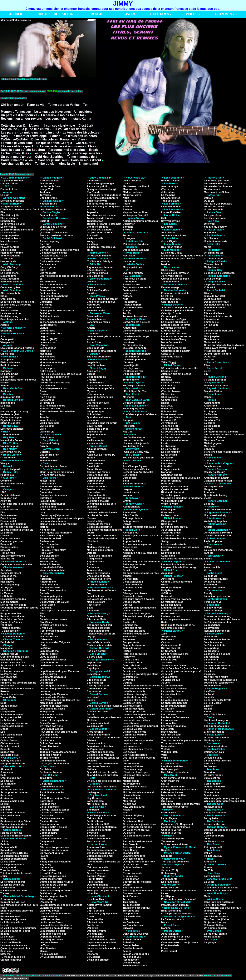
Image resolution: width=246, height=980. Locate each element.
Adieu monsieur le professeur (140, 221)
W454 (165, 758)
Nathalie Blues (48, 204)
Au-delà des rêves (98, 712)
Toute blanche (212, 686)
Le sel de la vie (96, 596)
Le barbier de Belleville (218, 700)
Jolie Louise (47, 437)
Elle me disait (48, 273)
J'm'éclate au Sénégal (100, 261)
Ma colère (50, 139)
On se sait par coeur (12, 541)
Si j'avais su (47, 403)
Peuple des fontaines (99, 556)
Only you (209, 224)
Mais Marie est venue (13, 813)
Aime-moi (6, 769)
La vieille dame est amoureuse (62, 146)
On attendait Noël (133, 821)
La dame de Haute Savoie (102, 512)
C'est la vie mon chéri (53, 818)
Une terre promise (98, 227)
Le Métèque (94, 665)
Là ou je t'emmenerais (100, 397)
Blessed (92, 287)
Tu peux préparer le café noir (104, 224)
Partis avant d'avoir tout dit (220, 348)
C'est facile (46, 815)
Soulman (6, 391)
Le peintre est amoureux (218, 665)
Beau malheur (95, 316)
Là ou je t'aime (48, 657)
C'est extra (168, 189)
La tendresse (47, 331)
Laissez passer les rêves (176, 325)
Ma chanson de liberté (136, 186)
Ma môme (129, 397)
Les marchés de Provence (102, 763)
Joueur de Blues (171, 533)
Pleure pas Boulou (215, 351)
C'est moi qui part (11, 778)
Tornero (127, 235)
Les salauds (168, 463)
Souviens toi (94, 432)
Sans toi (209, 359)
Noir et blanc (94, 414)
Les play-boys (131, 368)
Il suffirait (210, 691)
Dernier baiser (131, 945)
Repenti (209, 397)
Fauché (44, 856)
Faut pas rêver (212, 215)
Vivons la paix (95, 443)
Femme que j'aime (134, 409)
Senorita (5, 749)
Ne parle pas (47, 368)
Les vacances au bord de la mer (180, 547)
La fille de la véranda (135, 697)
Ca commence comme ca (102, 850)
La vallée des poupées (175, 700)
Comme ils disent (11, 573)
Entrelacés (46, 498)
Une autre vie (8, 261)
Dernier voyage (170, 287)
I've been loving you (99, 498)
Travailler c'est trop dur (137, 908)
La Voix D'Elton (49, 662)
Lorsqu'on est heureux (136, 322)
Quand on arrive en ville (54, 232)
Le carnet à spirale (215, 914)
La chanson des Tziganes (55, 642)
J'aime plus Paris (214, 836)
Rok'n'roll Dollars (214, 925)
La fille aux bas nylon (135, 694)
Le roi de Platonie (11, 942)
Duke (35, 139)
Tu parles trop (95, 221)
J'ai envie (92, 928)
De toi (90, 714)
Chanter (92, 380)
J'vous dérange (49, 899)
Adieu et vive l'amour (99, 905)
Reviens (45, 394)
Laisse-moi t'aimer (172, 792)
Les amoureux (131, 746)
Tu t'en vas (7, 258)
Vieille (207, 498)
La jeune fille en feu (35, 129)
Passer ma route (171, 299)
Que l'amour (47, 740)
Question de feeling (216, 495)
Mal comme (7, 738)
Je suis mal (130, 671)
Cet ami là (46, 608)
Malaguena (7, 648)
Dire (3, 512)
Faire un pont (48, 501)
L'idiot (126, 183)
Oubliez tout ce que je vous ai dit (181, 478)
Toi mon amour (170, 282)
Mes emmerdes (9, 602)
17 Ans (4, 841)
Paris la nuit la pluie (52, 729)
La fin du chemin (171, 437)
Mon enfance (47, 359)
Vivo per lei (7, 342)
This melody (130, 902)
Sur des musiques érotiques (104, 888)
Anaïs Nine (210, 406)
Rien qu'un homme (12, 253)
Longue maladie (171, 469)
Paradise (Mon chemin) (175, 905)
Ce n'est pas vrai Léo (13, 902)
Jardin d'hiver (95, 821)
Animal (91, 452)
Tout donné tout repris (175, 807)
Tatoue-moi (168, 841)
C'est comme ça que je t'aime (179, 778)
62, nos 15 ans (170, 371)
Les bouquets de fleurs (53, 686)
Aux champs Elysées (16, 164)
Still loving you (213, 608)
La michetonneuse (172, 602)
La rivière (167, 697)
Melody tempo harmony (14, 411)
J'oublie (128, 683)
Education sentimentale (175, 293)
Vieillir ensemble (50, 423)
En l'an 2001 (211, 325)
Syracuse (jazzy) (97, 836)
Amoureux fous (96, 847)
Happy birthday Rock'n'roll (56, 862)
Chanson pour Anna (52, 258)
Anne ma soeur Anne (174, 235)
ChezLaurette (85, 143)
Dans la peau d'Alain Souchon (23, 150)
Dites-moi (167, 524)
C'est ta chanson (171, 391)
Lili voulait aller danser (69, 129)
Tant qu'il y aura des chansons (58, 752)
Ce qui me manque (51, 599)
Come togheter (213, 784)
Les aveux (167, 458)
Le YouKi (209, 504)
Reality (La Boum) (215, 472)
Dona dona (7, 850)
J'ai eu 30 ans (131, 660)
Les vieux (128, 342)
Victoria (166, 749)
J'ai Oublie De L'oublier (54, 885)
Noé (125, 813)
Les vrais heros (49, 942)
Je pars (166, 867)
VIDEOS (192, 14)
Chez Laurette (170, 397)
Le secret (45, 691)
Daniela (44, 844)
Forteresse (168, 512)
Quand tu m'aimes (11, 622)
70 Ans (44, 576)
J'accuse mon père (172, 839)
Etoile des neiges (214, 732)
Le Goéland (94, 957)
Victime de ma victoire (174, 844)
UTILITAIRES (160, 14)
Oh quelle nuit (212, 582)
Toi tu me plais (131, 905)
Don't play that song (12, 201)
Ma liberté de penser (99, 409)
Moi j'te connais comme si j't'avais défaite (138, 794)
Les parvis (8, 132)
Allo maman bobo (11, 293)
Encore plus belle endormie (17, 911)
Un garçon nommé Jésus (55, 763)
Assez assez (130, 547)
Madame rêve (8, 276)
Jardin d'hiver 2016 (98, 824)
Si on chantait (131, 879)
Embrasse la (211, 319)
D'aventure (210, 636)
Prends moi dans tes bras (55, 383)
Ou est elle (129, 833)
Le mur (91, 400)
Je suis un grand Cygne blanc (140, 674)
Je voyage (6, 587)
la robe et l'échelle (98, 515)
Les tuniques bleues (52, 940)
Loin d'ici (167, 466)
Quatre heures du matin (175, 489)
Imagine (128, 489)
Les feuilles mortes (134, 437)
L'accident (46, 902)
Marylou (45, 458)
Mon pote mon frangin (53, 362)
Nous (126, 198)
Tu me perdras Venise (64, 105)
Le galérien (93, 362)
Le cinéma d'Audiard (173, 706)
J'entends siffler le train (218, 481)
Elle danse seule (97, 680)
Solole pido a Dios (98, 429)
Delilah (208, 853)
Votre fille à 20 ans (215, 714)
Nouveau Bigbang (133, 815)
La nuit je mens (31, 132)
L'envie (127, 524)
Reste (43, 391)
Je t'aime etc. (131, 677)
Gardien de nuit (96, 489)
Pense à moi (94, 342)
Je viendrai (7, 798)
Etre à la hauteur (97, 319)
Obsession (129, 818)
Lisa (89, 544)
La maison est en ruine (175, 440)
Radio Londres (9, 365)
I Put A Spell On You (135, 391)
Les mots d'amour (98, 273)
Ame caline (9, 129)
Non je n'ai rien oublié (13, 605)
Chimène (209, 460)
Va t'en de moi (131, 922)
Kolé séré (210, 287)
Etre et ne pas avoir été (175, 654)
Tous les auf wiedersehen (219, 683)
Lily (206, 374)
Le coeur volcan (132, 729)
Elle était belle (95, 922)
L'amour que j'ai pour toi (54, 515)
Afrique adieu (169, 636)
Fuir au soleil (169, 411)
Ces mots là (168, 388)
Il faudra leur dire (97, 495)
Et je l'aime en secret (13, 882)
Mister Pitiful (47, 481)
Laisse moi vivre (97, 945)
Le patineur (130, 738)
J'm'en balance (96, 937)
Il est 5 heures (131, 357)
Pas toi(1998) (130, 302)
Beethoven (168, 639)
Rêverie (127, 207)
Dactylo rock (47, 841)
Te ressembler (95, 570)
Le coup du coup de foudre (56, 928)
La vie (165, 443)
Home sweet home (172, 414)
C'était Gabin (47, 605)
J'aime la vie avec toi (13, 662)
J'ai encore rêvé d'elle (136, 244)
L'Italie (4, 729)
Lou (3, 732)
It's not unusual (213, 856)
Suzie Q (44, 221)
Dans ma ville (95, 919)
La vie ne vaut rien (11, 313)
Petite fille (6, 680)
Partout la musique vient (137, 841)
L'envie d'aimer (9, 183)
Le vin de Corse (132, 181)
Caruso (91, 374)
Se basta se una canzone (102, 351)
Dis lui (165, 784)
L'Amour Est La (170, 331)
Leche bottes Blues (15, 153)
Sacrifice (92, 293)
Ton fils (127, 313)
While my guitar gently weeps (221, 798)
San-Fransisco (170, 302)
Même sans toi (213, 937)
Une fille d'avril (132, 963)
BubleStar (129, 942)
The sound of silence (216, 726)
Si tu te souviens (10, 256)
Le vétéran (167, 729)
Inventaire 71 (169, 420)
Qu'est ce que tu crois (136, 864)
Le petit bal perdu (11, 469)
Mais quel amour (10, 815)
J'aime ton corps (133, 662)
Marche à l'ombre (214, 440)
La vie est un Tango (134, 717)
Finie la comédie (49, 299)
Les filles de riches (172, 766)
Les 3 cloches (95, 276)
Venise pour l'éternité (135, 215)
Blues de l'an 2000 (215, 296)
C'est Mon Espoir (133, 582)
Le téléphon (168, 896)
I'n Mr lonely (8, 458)
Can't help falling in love (101, 302)
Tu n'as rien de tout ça (100, 218)
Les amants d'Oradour (53, 677)
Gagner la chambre (134, 645)
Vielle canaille (95, 238)
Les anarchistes (171, 198)
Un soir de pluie (10, 446)
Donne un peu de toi (173, 787)
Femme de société (11, 833)
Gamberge (46, 302)
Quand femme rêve (134, 856)
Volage (91, 241)
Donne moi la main (215, 308)
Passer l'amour (170, 738)
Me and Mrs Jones (11, 440)
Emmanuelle (211, 322)
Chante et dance (171, 207)
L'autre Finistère (171, 212)
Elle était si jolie (10, 215)
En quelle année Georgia (54, 143)
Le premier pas (170, 763)
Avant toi (6, 501)
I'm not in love (9, 189)
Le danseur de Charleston (219, 273)
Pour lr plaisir (95, 879)
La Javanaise (212, 628)
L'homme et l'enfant (52, 787)
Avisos (127, 559)
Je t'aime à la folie (215, 645)
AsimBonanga (131, 507)
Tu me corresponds (98, 573)
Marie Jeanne (169, 732)
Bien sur (45, 244)
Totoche (45, 417)
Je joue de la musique (13, 524)
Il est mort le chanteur (49, 153)
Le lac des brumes (98, 960)
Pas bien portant (97, 651)
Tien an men (8, 553)
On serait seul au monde (137, 827)
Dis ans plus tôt (171, 648)
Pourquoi (45, 380)
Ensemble (6, 331)
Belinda (5, 844)
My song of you (132, 957)
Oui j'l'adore (211, 238)
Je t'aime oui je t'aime (13, 919)
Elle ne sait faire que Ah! (19, 146)
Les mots (167, 856)
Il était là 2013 (169, 660)
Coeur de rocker (132, 585)
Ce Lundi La (168, 385)
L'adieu (44, 645)
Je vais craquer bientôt (53, 896)
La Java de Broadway (174, 688)
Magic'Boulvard (96, 602)
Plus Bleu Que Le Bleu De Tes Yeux (61, 374)
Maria (207, 896)
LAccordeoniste (96, 270)
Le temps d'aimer (133, 766)
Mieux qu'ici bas (132, 267)
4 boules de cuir (49, 181)
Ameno (91, 328)
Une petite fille (48, 198)
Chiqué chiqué (9, 706)
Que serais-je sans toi (84, 153)
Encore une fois (96, 743)
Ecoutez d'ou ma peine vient (17, 302)
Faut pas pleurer (49, 293)
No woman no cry (11, 452)
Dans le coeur (48, 264)
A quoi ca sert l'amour (100, 267)
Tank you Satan (170, 201)
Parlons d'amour (97, 876)
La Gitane (45, 648)
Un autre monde (213, 775)
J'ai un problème (133, 518)
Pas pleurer (130, 201)
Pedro (126, 204)
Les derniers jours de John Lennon (61, 688)
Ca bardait (46, 784)
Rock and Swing (49, 443)
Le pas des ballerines (100, 527)
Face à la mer (8, 518)
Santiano (128, 227)
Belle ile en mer (132, 940)
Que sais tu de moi (12, 827)
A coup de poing (49, 241)
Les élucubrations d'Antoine (17, 348)
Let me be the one (215, 824)
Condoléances (95, 383)
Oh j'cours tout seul (216, 922)
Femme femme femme (217, 639)
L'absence (46, 639)
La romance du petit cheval (139, 714)
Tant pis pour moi (50, 409)
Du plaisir (45, 769)
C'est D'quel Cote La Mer (54, 602)
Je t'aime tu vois (49, 316)
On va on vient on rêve (136, 830)
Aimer (207, 564)
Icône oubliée (48, 870)
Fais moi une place (134, 631)
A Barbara (46, 579)
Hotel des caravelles (135, 654)
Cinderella (46, 492)
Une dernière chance (13, 556)
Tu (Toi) (208, 870)
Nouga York (47, 189)
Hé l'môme (46, 305)
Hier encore (7, 582)
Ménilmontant (212, 189)
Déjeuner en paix (214, 752)
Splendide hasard (172, 357)
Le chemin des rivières (136, 720)
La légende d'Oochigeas (218, 550)
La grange (210, 942)
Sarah (207, 712)
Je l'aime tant (95, 934)
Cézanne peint (170, 316)
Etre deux (167, 406)
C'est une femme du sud (15, 657)
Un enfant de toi (213, 253)
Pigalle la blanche (11, 420)
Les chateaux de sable (53, 209)
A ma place (7, 359)
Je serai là (167, 674)
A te (3, 336)
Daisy (4, 709)
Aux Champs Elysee (135, 466)
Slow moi (6, 954)
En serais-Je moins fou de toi (62, 115)
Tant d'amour (131, 896)
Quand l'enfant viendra (217, 354)
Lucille (165, 550)
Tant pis (209, 553)
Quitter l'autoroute (51, 743)
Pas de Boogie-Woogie (100, 183)
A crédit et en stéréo (52, 792)
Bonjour (92, 908)
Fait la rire (93, 925)
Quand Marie (47, 385)
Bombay (166, 377)
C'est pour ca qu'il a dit (53, 256)
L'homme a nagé (133, 769)
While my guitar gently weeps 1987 (225, 801)
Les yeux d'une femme (53, 521)
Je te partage (212, 648)
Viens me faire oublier (53, 570)
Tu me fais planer (171, 495)
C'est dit (5, 507)
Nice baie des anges (52, 535)
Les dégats (129, 752)
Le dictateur (7, 937)
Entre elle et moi (10, 916)
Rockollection (131, 960)
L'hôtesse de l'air (133, 371)
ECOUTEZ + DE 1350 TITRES (57, 14)
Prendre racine (9, 547)
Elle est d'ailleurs (214, 313)
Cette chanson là (13, 126)
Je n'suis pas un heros (80, 136)
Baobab (44, 593)
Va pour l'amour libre (135, 212)
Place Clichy (130, 850)
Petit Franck (94, 605)
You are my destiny (215, 227)
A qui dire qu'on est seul (176, 937)
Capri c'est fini (95, 911)
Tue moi (92, 437)
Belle (3, 703)
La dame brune (9, 374)
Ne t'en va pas (9, 674)
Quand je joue (131, 853)
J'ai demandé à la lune (136, 250)
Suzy (4, 136)
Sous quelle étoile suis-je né (178, 625)
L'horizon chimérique (135, 772)
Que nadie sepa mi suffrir (102, 423)
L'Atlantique (211, 333)
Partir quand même (98, 631)
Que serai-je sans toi (135, 348)
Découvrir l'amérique (216, 302)
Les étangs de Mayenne (54, 694)
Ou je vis (209, 201)
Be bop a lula (95, 657)
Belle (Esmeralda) (172, 911)
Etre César (46, 622)
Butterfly (45, 452)
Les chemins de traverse (101, 535)
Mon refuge (130, 801)
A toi (125, 463)
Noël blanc (129, 256)
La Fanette (129, 333)
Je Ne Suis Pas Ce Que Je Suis (180, 668)
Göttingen (6, 371)
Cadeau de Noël (171, 383)
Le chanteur (47, 230)
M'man (44, 951)
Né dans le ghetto (11, 414)
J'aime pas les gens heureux (57, 882)
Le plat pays (130, 339)
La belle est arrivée (134, 691)
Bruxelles (167, 380)
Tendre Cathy (8, 697)
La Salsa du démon (173, 919)
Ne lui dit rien (48, 530)
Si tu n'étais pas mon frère (102, 198)
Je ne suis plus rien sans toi (56, 510)
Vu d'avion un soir (172, 501)
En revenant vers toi (52, 853)
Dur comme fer (96, 484)
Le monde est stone (216, 746)
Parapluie (67, 139)
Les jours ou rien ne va (14, 723)
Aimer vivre (130, 512)
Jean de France (49, 636)
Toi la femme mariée (12, 636)
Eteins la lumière (10, 362)
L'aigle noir (7, 377)
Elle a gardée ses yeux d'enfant (180, 789)
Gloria (165, 585)
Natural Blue (169, 813)
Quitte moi (210, 357)
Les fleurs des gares (135, 755)
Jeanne (127, 951)
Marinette (45, 351)
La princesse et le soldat (101, 942)
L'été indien (130, 478)
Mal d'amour (8, 888)
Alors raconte (95, 732)
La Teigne (210, 423)
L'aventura (93, 333)
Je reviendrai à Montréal (218, 533)
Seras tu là (168, 354)
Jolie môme (168, 192)
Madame (5, 807)
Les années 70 (48, 680)
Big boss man (48, 804)
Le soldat (92, 406)
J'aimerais (46, 308)
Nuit (125, 299)
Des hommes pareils (99, 478)
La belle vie (211, 576)
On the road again (11, 417)
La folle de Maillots (12, 922)
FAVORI (129, 14)
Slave (90, 608)
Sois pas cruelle (49, 556)
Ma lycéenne (211, 267)
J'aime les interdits (51, 879)
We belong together (216, 521)
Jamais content (10, 310)
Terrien (127, 899)
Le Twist (45, 945)
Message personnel (98, 628)
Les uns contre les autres (176, 336)
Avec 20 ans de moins (53, 590)
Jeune (208, 839)
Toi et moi (6, 625)
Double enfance (132, 611)
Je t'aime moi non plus (217, 622)
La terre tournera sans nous (17, 230)
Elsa (91, 146)
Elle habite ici (95, 683)
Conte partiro (8, 339)
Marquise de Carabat (135, 787)
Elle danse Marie (97, 619)
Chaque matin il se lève (54, 827)
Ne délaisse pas (49, 954)
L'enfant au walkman (135, 735)
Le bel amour (8, 232)
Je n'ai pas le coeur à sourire (57, 310)
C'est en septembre (98, 735)
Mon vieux (46, 365)
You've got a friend (134, 385)
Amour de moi (48, 582)
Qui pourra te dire (172, 798)
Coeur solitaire (49, 833)
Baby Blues (47, 801)
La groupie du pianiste (175, 322)
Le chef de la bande (98, 642)
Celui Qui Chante (171, 313)
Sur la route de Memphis (101, 204)
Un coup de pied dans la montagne (182, 498)
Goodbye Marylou (172, 587)
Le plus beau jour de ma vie (17, 530)
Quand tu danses (133, 308)
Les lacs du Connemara (175, 717)
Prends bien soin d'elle (14, 824)
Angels (208, 527)
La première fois (171, 694)
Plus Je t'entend (10, 247)
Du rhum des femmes (217, 738)
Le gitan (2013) (49, 339)
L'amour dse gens (133, 709)
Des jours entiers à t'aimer (138, 599)
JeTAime (166, 593)
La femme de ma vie (12, 671)
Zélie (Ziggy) (169, 362)
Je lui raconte (169, 879)
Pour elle (209, 492)
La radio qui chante (215, 934)
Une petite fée (131, 914)
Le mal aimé (7, 862)
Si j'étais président (98, 723)
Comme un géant (10, 287)
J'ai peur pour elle (98, 867)
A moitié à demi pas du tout (177, 308)
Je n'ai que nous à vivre (14, 527)
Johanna (5, 668)
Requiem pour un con (217, 631)
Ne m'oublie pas (171, 553)
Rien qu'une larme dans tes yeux (181, 804)
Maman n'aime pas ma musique (59, 524)
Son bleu (209, 449)
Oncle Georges (49, 723)
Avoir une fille (212, 567)
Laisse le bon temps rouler (56, 914)
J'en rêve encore (97, 688)
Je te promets (131, 521)
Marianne (167, 472)
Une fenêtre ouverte (216, 241)
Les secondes (48, 348)
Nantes (5, 383)
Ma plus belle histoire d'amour (18, 380)
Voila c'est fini (212, 778)
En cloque (210, 411)
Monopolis (167, 345)
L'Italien (209, 706)
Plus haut (210, 763)
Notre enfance (48, 717)
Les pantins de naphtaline (102, 538)
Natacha (128, 296)
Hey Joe (128, 432)
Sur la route (94, 691)
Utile (125, 919)
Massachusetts (213, 807)
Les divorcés (169, 460)
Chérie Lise (168, 394)
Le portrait (7, 533)
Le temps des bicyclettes (52, 112)
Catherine (46, 247)
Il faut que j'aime (171, 417)
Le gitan (45, 336)
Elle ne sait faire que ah (218, 316)
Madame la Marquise (216, 385)
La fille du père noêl (135, 359)
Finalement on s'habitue (54, 296)
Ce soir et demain (11, 495)
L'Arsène (128, 362)
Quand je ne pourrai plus (15, 948)
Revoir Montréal (49, 746)
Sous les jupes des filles (15, 319)
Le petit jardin (131, 365)
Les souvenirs (131, 763)
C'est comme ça (96, 377)
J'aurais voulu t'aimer (174, 665)
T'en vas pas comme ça (175, 862)
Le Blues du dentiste (99, 830)
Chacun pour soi (50, 824)
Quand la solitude (50, 738)
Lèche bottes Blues (51, 922)
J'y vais (91, 391)
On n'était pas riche (51, 726)
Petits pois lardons (134, 847)
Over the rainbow (133, 273)
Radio (165, 622)
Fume (43, 859)
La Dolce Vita (8, 720)
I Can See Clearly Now (136, 452)
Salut (126, 481)
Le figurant (168, 709)
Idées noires (8, 403)
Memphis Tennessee (16, 112)
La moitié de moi (50, 651)
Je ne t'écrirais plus (12, 789)
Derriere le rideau (133, 596)
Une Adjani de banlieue (175, 772)
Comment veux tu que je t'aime (180, 942)
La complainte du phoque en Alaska (61, 905)
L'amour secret (49, 654)
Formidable (7, 579)
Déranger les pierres (135, 593)
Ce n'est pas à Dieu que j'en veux (59, 250)
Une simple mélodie (173, 628)
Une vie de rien (132, 916)
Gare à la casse (132, 648)
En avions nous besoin (53, 619)
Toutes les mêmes (215, 587)
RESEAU (97, 14)
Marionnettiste (212, 342)
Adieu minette (212, 403)
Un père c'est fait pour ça (19, 115)
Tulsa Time (46, 778)
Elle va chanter (9, 218)
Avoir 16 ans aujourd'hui (54, 798)
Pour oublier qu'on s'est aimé (179, 899)
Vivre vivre (93, 611)
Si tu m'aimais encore (53, 406)
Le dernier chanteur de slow (56, 665)
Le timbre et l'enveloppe (29, 136)
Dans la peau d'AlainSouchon (57, 611)
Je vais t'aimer (170, 677)
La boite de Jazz (171, 535)
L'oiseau (5, 535)
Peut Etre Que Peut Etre (218, 204)
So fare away (169, 873)
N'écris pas (129, 804)
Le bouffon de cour (51, 333)
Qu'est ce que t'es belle (175, 279)
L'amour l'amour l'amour (176, 827)
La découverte (48, 325)
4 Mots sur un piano (135, 279)
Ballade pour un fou (135, 564)
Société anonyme (97, 201)
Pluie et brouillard (50, 538)
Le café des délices (215, 183)
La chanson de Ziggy (174, 319)
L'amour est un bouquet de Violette (182, 256)
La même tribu (48, 916)
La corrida (93, 510)
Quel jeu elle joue (133, 859)
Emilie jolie (129, 622)
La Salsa (5, 406)
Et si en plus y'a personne (16, 305)
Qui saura (167, 801)
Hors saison (94, 492)
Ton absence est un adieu (102, 215)
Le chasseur (169, 446)
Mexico (165, 264)
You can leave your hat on (138, 458)
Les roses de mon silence (102, 787)
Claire (90, 916)
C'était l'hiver (95, 469)
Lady (43, 512)
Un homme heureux (216, 928)
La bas (127, 293)
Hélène (127, 651)
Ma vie (4, 244)
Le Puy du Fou (48, 674)
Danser (127, 590)
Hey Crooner (94, 798)
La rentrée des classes (53, 660)
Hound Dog (94, 305)
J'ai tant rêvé (94, 818)
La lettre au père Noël (217, 181)
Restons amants (132, 873)
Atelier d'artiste (49, 585)
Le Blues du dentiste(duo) (102, 827)
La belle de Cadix (171, 253)
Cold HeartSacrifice (49, 157)
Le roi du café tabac (216, 668)
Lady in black (212, 876)
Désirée (91, 740)
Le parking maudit (51, 937)
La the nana (168, 195)
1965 (164, 634)
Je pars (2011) (170, 870)
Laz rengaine (212, 657)
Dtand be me (211, 795)
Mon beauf (210, 446)
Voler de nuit (8, 559)
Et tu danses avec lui (13, 484)
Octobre (92, 553)
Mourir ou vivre (132, 195)
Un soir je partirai (11, 960)
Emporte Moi (8, 221)
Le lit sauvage (9, 940)
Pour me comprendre (174, 348)
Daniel (165, 403)
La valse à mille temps (136, 336)
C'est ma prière (170, 781)
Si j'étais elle (130, 876)
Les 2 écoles (169, 714)
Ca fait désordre (49, 807)
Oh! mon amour (10, 743)
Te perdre (92, 212)
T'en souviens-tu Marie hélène (58, 411)
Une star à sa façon (98, 576)
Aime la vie (67, 164)
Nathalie (92, 769)
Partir (126, 839)
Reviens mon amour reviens (21, 119)
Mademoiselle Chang (174, 339)
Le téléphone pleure (12, 864)
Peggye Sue (7, 475)
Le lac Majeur (169, 818)
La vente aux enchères (100, 752)
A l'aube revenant (97, 449)
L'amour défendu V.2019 (101, 940)
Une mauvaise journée (136, 443)
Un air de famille (214, 209)
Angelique (167, 573)
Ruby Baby (46, 553)
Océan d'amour (9, 740)
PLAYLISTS (224, 14)
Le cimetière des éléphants (56, 925)
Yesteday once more (135, 965)
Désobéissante (132, 602)
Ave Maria (6, 570)
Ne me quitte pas (133, 345)
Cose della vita (96, 348)
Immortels (6, 270)
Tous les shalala (10, 870)
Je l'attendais (169, 423)
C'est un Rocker (49, 821)
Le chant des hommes (174, 703)
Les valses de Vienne (99, 599)
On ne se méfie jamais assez (140, 824)
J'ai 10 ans (7, 308)
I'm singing (46, 634)
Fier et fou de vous (215, 905)
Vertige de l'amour (11, 282)
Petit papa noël (213, 847)
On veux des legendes (53, 957)
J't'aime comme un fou (217, 535)
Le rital (5, 804)
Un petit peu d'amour (16, 157)
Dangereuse (7, 712)
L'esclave (209, 671)
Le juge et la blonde (134, 732)
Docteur (128, 605)
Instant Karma (81, 119)
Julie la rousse (213, 466)
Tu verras (45, 195)
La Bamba (167, 227)
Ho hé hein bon (170, 888)
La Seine (209, 882)
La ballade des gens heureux (104, 717)
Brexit (93, 150)
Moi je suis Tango (97, 804)
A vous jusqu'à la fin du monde (141, 561)
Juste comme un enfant (137, 688)
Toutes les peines (214, 207)
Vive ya (5, 463)
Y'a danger (93, 244)
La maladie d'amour (173, 691)
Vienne (4, 385)
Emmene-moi (88, 164)
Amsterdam (130, 328)
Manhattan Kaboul (215, 437)
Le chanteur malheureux (15, 856)
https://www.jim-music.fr (14, 978)
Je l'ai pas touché (11, 717)
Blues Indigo (130, 567)
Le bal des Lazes (171, 605)
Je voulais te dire (171, 530)
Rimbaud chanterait (173, 492)
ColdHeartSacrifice (98, 290)
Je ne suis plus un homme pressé (181, 671)
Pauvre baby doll (97, 186)
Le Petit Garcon (213, 703)
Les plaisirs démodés (13, 599)
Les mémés (94, 697)
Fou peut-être (131, 642)
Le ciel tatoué (131, 723)
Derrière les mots (133, 948)
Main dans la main (11, 735)
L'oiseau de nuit (171, 616)
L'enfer (44, 345)
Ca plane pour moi (215, 380)
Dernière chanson (97, 475)
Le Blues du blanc (50, 919)
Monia (208, 247)
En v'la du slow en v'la (174, 527)
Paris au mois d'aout (86, 160)
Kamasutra (168, 596)
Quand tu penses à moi (54, 388)
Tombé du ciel (45, 164)
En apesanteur (9, 515)
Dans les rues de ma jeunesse (105, 706)
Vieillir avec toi (96, 440)
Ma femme (7, 810)
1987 (3, 492)
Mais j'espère (212, 336)
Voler (164, 755)
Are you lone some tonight (103, 299)
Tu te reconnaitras (172, 743)
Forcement (129, 639)
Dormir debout (96, 481)
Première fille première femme (18, 683)
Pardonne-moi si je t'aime (67, 150)
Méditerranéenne (133, 192)
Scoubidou (210, 585)
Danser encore (9, 510)
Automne (128, 550)
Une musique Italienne (53, 761)
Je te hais (6, 795)
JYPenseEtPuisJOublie (14, 853)
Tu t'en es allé (131, 911)
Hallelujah (129, 426)
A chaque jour (131, 533)
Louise (55, 136)
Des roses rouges (172, 247)
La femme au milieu (98, 322)
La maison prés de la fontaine (179, 890)
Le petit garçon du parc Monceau (59, 671)
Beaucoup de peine (51, 596)
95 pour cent (94, 662)
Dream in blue (95, 616)
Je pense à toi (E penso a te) (17, 665)
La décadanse (212, 625)
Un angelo (129, 238)
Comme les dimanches (53, 495)
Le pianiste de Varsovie (101, 755)
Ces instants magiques (101, 853)
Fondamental (8, 521)
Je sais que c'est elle (135, 668)
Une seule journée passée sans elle (182, 559)
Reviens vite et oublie (100, 645)
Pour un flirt (168, 484)
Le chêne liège (96, 521)
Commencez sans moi (100, 856)
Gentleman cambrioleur (137, 354)
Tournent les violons (135, 316)
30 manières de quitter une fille (180, 368)
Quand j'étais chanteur (175, 486)
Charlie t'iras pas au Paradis (104, 738)
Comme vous (169, 400)
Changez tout (169, 521)
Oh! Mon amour (12, 105)
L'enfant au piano (214, 662)
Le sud (165, 893)
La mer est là (8, 227)
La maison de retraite (174, 544)
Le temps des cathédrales (177, 914)
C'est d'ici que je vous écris (17, 504)
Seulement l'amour (51, 772)
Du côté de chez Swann (54, 466)
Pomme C (6, 544)
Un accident (83, 112)
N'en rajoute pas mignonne (56, 533)
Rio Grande (94, 192)
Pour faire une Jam (12, 619)
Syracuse (92, 833)
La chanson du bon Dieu (218, 331)
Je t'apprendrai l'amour (14, 792)
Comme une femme (98, 472)
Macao (165, 922)
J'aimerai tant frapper (52, 504)
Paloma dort (94, 181)
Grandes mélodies (11, 660)
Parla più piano (213, 541)
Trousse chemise (11, 628)
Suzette (44, 446)
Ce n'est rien (130, 579)
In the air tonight (214, 258)
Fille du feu (129, 636)
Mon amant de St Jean (217, 192)
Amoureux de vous (51, 486)
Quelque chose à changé (102, 189)
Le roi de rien (169, 455)
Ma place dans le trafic (100, 550)
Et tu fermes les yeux (13, 224)
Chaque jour (169, 510)
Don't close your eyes (136, 934)
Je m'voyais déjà (10, 585)
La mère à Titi (212, 420)
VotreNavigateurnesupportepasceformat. (48, 83)
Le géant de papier (134, 403)
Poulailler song (9, 316)
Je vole (165, 683)
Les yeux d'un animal (174, 726)
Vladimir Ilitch (169, 752)
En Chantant (169, 651)
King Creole (94, 308)
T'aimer (5, 893)
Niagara (127, 810)
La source (129, 261)
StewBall (128, 230)
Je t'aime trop (48, 893)
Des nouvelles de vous (217, 305)
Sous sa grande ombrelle (138, 890)
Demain (208, 198)
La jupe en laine (132, 703)
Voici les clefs (95, 726)
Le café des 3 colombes (218, 186)
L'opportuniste (131, 374)
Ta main (44, 749)
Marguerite (210, 489)
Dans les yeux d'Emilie (136, 469)
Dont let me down (214, 787)
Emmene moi (131, 625)
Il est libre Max (96, 899)
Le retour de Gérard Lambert (221, 432)
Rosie (90, 564)
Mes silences (47, 357)
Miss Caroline (48, 948)
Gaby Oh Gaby (9, 267)
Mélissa (127, 789)
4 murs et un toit (10, 397)
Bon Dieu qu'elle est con (101, 815)
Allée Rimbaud (170, 934)
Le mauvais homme (173, 712)
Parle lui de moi (10, 746)
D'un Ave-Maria (170, 945)
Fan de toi (167, 409)
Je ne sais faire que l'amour (56, 890)
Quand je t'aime (49, 735)
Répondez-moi (96, 561)
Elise (207, 365)
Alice (43, 795)
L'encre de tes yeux (98, 524)
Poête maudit (169, 951)
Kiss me (5, 486)
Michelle (92, 720)
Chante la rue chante (174, 940)
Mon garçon (47, 712)
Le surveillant (169, 723)
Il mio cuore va (213, 602)
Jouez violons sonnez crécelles (141, 686)
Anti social (210, 862)
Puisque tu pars (132, 305)
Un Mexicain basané (99, 256)
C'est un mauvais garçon (219, 409)
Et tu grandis (8, 784)
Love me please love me (176, 619)
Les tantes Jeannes (98, 766)
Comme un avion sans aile (16, 564)
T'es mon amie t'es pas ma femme (181, 740)
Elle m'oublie (130, 515)
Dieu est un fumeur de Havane (222, 619)
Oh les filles (7, 354)
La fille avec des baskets (176, 434)
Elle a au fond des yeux (137, 613)
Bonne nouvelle (96, 460)
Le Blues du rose (214, 841)
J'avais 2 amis (48, 507)
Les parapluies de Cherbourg (179, 567)
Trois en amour (49, 561)
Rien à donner (48, 397)
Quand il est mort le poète (102, 772)
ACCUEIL (16, 14)
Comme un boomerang (218, 616)
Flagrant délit (95, 859)
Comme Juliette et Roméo (177, 582)
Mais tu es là (211, 339)
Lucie (165, 948)
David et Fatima (213, 391)
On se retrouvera (97, 585)
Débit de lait (7, 642)
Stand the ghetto (10, 423)
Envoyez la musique (52, 287)
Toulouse (45, 192)
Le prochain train (133, 743)
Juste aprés (130, 290)
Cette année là (9, 847)
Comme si (6, 481)
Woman (127, 495)
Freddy (208, 593)
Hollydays (167, 590)
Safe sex (5, 550)
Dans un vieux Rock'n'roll (219, 902)
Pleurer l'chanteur (172, 481)
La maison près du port (218, 596)
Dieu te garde (48, 267)
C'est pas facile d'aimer (54, 253)
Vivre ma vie (47, 432)
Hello (164, 218)
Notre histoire (48, 371)
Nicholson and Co (172, 475)
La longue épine (132, 706)
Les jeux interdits (133, 440)
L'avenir (35, 126)
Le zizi (208, 371)
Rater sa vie (36, 105)
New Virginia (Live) (134, 807)
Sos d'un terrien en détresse (57, 235)
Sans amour (47, 400)
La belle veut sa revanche (176, 599)
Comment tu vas (133, 587)
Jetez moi (45, 319)
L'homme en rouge (172, 608)
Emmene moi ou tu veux (54, 850)
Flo (206, 328)
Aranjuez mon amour (216, 478)
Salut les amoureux (134, 484)
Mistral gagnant (213, 443)
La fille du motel (49, 911)
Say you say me (171, 221)
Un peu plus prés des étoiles (104, 781)
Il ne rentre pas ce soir (53, 876)
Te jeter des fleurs (97, 434)
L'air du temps (95, 394)
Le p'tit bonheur (96, 365)
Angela (127, 538)
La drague (93, 792)
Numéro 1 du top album (54, 720)
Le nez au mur (48, 342)
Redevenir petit (170, 769)
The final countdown (99, 357)
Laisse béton (212, 417)
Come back (46, 836)
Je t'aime (45, 313)
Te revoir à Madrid (50, 755)
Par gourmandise (11, 613)
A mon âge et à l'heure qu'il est (141, 535)
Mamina (166, 928)
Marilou (44, 527)
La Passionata (95, 801)
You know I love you (216, 720)
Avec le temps (170, 186)
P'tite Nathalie (95, 882)
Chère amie (168, 270)
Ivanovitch (129, 657)
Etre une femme (171, 657)
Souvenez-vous (132, 893)
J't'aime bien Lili (214, 264)
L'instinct (52, 132)
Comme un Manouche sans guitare (225, 830)
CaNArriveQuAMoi (14, 139)
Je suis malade (213, 642)
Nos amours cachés (52, 714)
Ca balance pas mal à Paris (177, 310)
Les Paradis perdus (12, 726)
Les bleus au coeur (215, 218)
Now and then (212, 792)
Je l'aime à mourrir (98, 501)
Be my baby (211, 818)
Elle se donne (48, 282)
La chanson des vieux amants (140, 331)
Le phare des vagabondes (138, 740)
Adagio (5, 325)
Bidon (4, 296)
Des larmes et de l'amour (102, 590)
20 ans (208, 293)
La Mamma (7, 593)
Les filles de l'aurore (216, 916)
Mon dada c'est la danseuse (220, 680)
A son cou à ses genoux (137, 544)
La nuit (5, 195)
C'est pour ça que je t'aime (103, 914)
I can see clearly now (60, 126)
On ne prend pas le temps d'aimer (224, 345)
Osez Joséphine (10, 279)
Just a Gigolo (169, 241)
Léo (42, 668)
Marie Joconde (9, 241)
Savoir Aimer (95, 426)
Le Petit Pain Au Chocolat (138, 472)
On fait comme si (10, 538)
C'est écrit (86, 126)
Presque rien (94, 559)
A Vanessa (7, 772)
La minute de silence (174, 328)
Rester (127, 870)
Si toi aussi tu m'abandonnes (104, 195)
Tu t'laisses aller (10, 631)
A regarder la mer (11, 207)
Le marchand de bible (53, 931)
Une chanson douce (99, 839)
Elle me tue (7, 781)
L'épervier (129, 224)
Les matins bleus (10, 238)
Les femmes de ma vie (14, 945)
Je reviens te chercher (100, 746)
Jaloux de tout (131, 665)
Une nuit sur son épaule (218, 890)
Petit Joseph (130, 844)
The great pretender (216, 813)
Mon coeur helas (133, 798)
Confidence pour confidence (140, 414)
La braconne (211, 651)
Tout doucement (10, 434)
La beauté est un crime (217, 761)
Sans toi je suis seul (53, 160)
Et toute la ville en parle (54, 625)
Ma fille (208, 709)
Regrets (166, 850)
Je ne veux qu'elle (172, 276)
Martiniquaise (212, 740)
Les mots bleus (10, 755)
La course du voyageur (175, 432)
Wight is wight (170, 504)
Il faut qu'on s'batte (98, 686)
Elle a (43, 270)
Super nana (168, 556)
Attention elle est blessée (176, 374)
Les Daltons (130, 475)
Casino (165, 642)
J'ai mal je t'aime (97, 931)
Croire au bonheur (51, 261)
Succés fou (7, 752)
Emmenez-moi (9, 576)
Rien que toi (47, 547)
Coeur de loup (212, 279)
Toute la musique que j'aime (139, 527)
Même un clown (49, 460)
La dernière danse (172, 686)
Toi (85, 105)
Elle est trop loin (49, 455)
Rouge (127, 310)
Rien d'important (50, 544)
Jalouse (5, 787)
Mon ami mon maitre (216, 677)
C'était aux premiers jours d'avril (20, 209)
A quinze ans (8, 899)
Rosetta (5, 691)
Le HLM (208, 429)
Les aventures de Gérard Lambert (224, 434)
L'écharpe (93, 954)
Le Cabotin (7, 596)
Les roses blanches (12, 429)
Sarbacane (93, 567)
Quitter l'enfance (133, 867)
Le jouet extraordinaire (14, 859)
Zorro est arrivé (96, 841)
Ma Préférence (131, 784)
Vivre (81, 139)
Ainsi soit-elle (48, 484)
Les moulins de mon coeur (177, 564)
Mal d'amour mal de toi (14, 890)
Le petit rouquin (171, 452)
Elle (3, 212)
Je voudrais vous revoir (137, 287)
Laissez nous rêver (98, 870)
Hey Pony (45, 864)
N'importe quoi (96, 411)
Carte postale (95, 463)
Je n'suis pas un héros (53, 227)
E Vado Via (46, 628)
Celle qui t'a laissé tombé (55, 810)
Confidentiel (130, 282)
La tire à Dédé (212, 426)
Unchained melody (215, 515)
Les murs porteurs (98, 403)
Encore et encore (97, 486)
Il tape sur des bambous (218, 284)
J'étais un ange (170, 429)
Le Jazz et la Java (50, 186)
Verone (208, 570)
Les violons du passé (52, 709)
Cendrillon (210, 772)
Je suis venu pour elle (136, 954)
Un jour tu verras (171, 830)
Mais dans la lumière (173, 795)
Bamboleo (93, 810)
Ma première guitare (216, 579)
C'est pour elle (212, 299)
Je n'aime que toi (50, 888)
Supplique (93, 668)
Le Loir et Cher (170, 449)
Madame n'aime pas (99, 547)
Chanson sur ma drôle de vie (221, 888)
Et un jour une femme (100, 385)
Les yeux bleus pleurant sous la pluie (62, 518)
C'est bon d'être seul (52, 813)
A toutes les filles (50, 587)
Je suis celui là (213, 758)
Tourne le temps (49, 758)
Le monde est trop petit (54, 934)
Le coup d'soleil (213, 486)
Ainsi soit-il (168, 232)
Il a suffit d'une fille (51, 873)
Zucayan (128, 928)
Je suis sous (47, 183)
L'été (3, 409)
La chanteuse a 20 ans (217, 654)
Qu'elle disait (8, 250)
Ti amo (208, 867)
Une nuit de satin (171, 735)
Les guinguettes (10, 235)
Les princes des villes (174, 333)
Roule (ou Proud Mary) (53, 550)
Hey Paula (210, 232)
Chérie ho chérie (50, 830)
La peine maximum (12, 181)
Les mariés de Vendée (53, 697)
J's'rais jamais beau (12, 801)
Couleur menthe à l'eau (18, 160)
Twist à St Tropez (50, 564)
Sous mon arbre (132, 888)
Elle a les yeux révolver (175, 273)
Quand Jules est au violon (102, 775)
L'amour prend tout (134, 712)
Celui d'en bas (9, 498)
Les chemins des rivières (138, 749)
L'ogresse (210, 674)
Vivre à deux (47, 426)
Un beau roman (170, 515)
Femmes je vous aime (17, 143)
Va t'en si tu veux (133, 925)
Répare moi (7, 686)
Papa (3, 818)
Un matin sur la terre (99, 579)
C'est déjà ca (8, 299)
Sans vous (7, 951)
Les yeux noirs (56, 119)
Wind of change (213, 611)
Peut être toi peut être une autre (59, 732)
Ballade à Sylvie (171, 181)
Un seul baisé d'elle (51, 567)
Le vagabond (8, 867)
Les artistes (47, 683)
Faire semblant (49, 290)
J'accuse (166, 662)
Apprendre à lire (132, 541)
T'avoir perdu (48, 559)
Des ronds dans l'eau (99, 625)
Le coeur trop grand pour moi (140, 726)
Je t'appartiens (96, 749)
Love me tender (96, 310)
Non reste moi (9, 677)
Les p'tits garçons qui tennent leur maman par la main (60, 701)
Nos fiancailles (170, 882)
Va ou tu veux (48, 420)
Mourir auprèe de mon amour (57, 472)
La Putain (210, 694)
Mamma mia (130, 189)
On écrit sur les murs (52, 475)
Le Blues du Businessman (16, 836)
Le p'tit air (167, 296)
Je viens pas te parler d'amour (58, 322)
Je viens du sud (171, 680)
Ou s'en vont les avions (137, 836)
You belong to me (133, 446)
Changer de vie (9, 654)
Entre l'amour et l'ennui (54, 284)
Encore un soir (132, 284)
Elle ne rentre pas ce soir (55, 847)
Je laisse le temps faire (101, 388)
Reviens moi (47, 541)
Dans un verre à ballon (217, 510)
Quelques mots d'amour (175, 351)
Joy (89, 593)
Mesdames (46, 354)
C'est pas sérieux (50, 489)
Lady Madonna (213, 789)
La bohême (7, 590)
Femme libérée (49, 215)
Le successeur (170, 720)
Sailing (208, 559)
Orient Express (96, 873)
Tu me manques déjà (82, 157)
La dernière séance (51, 908)
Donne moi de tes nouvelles (139, 608)
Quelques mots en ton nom (139, 862)
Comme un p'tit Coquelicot (177, 824)
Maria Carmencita (172, 342)
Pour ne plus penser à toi (55, 377)
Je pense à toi (170, 426)
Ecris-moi (210, 310)
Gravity (127, 501)
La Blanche (211, 414)
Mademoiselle (131, 781)
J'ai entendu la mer (12, 714)
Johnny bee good (11, 761)
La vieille (209, 697)
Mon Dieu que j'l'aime (217, 919)
